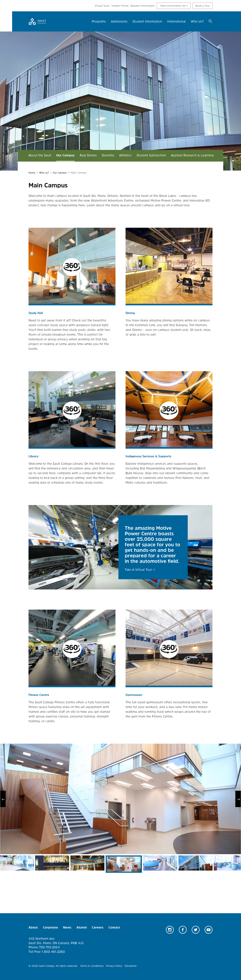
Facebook (183, 929)
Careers (98, 927)
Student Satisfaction (151, 155)
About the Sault (40, 155)
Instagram (170, 929)
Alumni (82, 927)
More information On (173, 6)
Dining (130, 313)
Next (238, 798)
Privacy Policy (114, 966)
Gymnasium (134, 694)
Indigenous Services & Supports (150, 456)
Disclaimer (131, 966)
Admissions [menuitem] (119, 21)
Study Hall (36, 313)
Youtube (209, 929)
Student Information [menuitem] (147, 21)
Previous (3, 798)
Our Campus (65, 155)
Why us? (45, 173)
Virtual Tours (102, 6)
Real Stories (88, 155)
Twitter (196, 929)
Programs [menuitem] (99, 21)
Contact (114, 927)
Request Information (143, 6)
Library (34, 456)
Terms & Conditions (92, 966)
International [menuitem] (176, 21)
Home (32, 173)
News (67, 927)
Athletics (125, 155)
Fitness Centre (39, 694)
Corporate (50, 927)
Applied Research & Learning (192, 155)
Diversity (108, 155)
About (33, 927)
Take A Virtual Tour (138, 569)
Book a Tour (202, 6)
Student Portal (120, 6)
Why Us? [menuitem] (197, 21)
